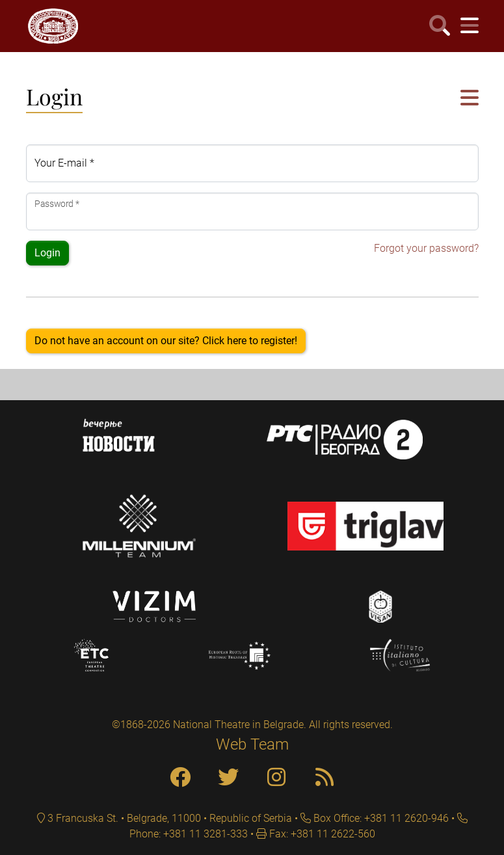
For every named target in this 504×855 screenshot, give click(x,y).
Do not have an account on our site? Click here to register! (166, 341)
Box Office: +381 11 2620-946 (380, 818)
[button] (470, 99)
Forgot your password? (426, 248)
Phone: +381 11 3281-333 (189, 834)
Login (47, 253)
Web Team (252, 744)
